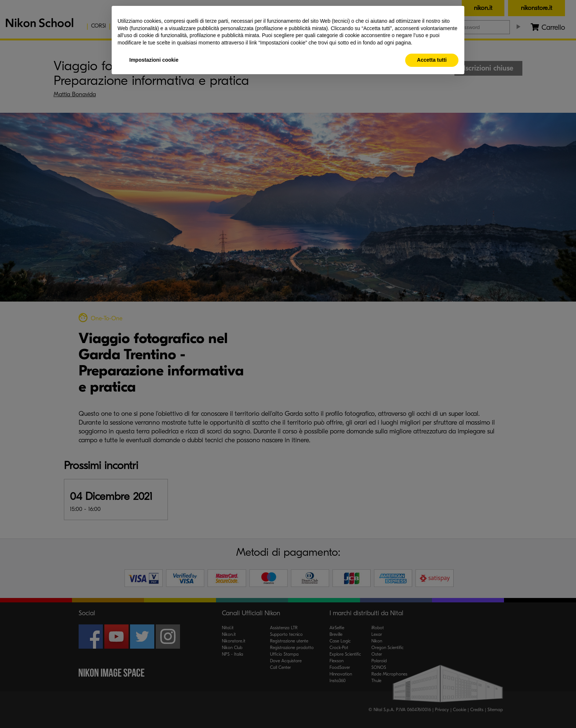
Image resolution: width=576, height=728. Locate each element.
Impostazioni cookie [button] (154, 60)
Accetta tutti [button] (432, 60)
